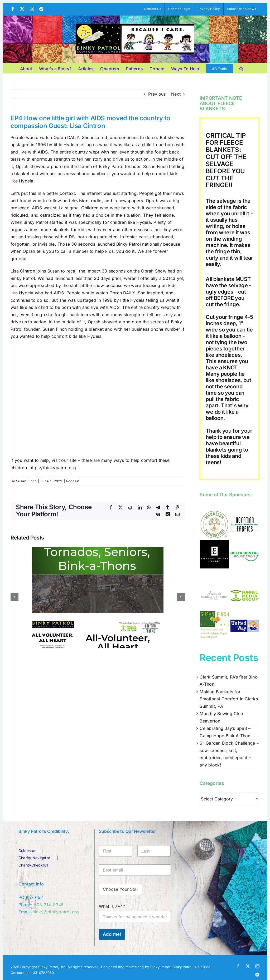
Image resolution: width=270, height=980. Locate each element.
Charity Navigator (34, 858)
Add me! (112, 934)
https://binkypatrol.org (53, 468)
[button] (241, 68)
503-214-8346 (49, 905)
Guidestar (27, 851)
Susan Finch (26, 481)
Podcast (73, 481)
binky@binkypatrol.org (56, 912)
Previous (157, 94)
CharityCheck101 (33, 865)
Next (176, 94)
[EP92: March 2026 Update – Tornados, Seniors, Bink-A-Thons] (98, 550)
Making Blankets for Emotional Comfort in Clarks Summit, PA (229, 699)
